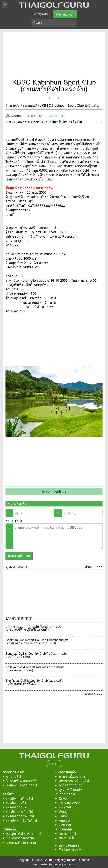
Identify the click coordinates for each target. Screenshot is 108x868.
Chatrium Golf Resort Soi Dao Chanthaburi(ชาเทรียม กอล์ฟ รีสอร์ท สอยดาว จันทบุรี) (37, 642)
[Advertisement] (54, 56)
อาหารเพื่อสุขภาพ (72, 776)
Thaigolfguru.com (65, 860)
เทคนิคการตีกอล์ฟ (20, 799)
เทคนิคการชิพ (16, 807)
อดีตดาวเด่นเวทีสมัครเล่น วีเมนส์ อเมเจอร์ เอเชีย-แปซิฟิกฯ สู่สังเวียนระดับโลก (33, 629)
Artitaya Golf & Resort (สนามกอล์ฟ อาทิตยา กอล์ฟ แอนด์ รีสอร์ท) (35, 669)
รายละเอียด (14, 521)
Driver (63, 799)
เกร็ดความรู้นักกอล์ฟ (74, 781)
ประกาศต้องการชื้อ (20, 838)
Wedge (64, 812)
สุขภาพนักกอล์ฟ (71, 790)
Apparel (65, 821)
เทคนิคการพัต (16, 803)
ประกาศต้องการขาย (21, 843)
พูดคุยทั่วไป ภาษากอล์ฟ (23, 834)
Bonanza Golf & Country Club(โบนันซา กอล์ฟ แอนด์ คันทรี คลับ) (36, 656)
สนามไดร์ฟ (67, 838)
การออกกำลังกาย (72, 785)
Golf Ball (65, 825)
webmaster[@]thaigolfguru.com (54, 864)
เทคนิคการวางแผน (20, 816)
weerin (16, 116)
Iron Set (65, 807)
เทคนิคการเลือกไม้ (20, 812)
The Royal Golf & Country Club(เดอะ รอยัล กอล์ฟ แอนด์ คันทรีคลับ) (34, 683)
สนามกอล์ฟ (67, 834)
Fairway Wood (70, 803)
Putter (63, 816)
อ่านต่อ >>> (94, 567)
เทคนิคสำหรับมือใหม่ (22, 821)
